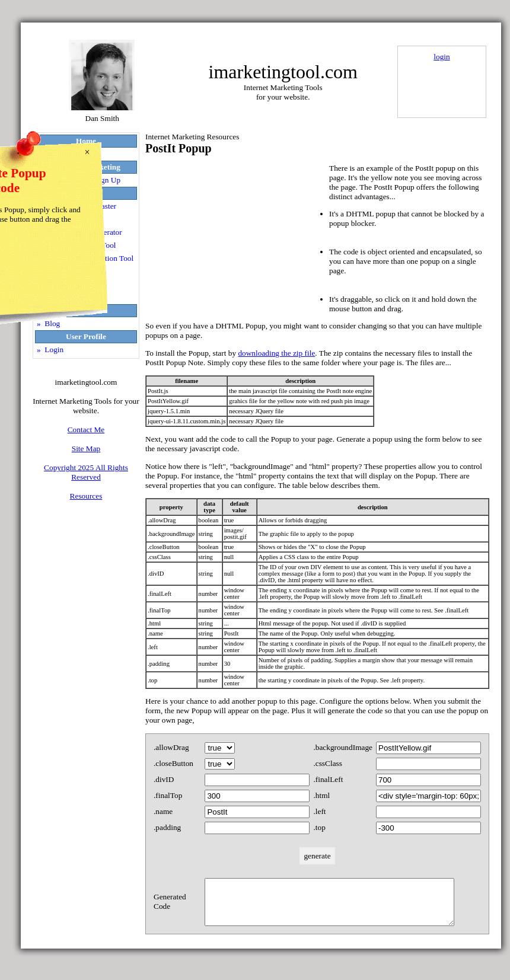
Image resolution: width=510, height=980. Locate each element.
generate (317, 856)
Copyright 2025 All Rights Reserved (86, 472)
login (442, 57)
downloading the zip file (276, 353)
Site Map (86, 448)
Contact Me (86, 430)
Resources (86, 496)
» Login (50, 349)
